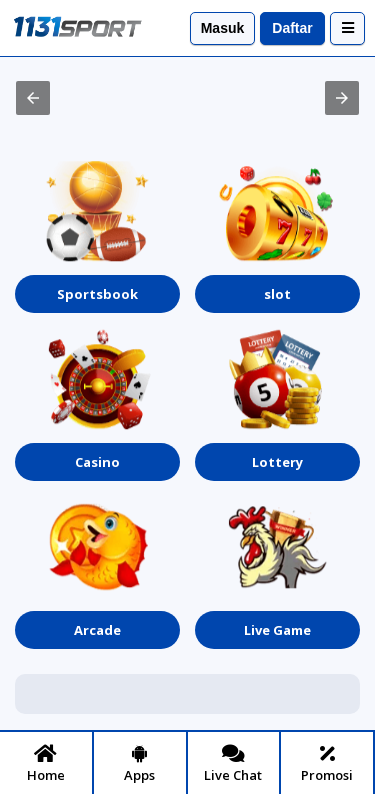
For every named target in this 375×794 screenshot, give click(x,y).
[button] (33, 98)
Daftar (292, 28)
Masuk (223, 28)
